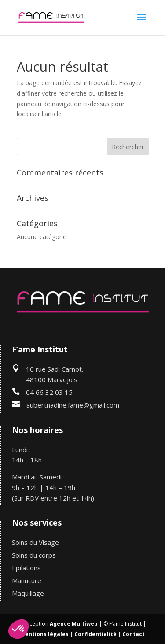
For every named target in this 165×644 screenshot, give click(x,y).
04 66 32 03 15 (49, 392)
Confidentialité (95, 634)
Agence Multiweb (74, 624)
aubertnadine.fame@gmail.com (73, 405)
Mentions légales (44, 634)
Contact (134, 634)
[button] (18, 629)
